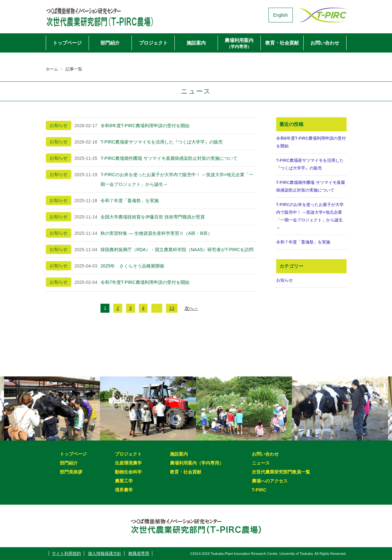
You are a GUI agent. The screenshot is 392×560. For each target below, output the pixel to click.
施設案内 (196, 43)
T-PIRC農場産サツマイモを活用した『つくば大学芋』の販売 (162, 142)
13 (172, 308)
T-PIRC (259, 490)
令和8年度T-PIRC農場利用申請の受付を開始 (145, 126)
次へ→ (191, 308)
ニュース (261, 463)
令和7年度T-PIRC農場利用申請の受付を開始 (145, 282)
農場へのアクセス (270, 481)
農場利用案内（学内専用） (197, 463)
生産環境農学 (128, 463)
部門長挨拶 (71, 472)
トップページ (67, 43)
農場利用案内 (239, 43)
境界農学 (124, 490)
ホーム (52, 69)
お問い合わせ (325, 43)
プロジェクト (153, 43)
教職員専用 (139, 553)
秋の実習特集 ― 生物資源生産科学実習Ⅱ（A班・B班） (156, 233)
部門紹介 (110, 43)
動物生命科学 (128, 472)
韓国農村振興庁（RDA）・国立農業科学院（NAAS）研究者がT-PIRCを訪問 (177, 250)
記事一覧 (74, 69)
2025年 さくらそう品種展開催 (132, 266)
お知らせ (284, 280)
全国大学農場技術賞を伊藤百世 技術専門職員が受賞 (153, 217)
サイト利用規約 (66, 553)
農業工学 (124, 481)
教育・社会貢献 (282, 43)
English (281, 15)
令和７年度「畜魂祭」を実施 (130, 201)
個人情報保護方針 (105, 553)
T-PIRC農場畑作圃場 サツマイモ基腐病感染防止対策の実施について (169, 158)
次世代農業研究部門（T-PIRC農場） (111, 15)
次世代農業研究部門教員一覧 (281, 472)
